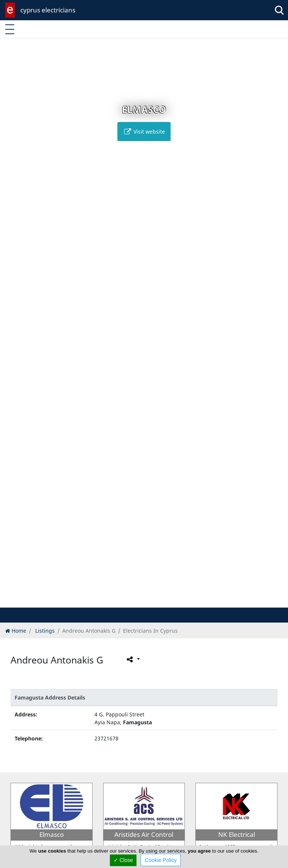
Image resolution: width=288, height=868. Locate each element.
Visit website (144, 132)
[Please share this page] (133, 659)
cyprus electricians (48, 10)
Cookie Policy (161, 860)
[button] (136, 601)
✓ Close (123, 860)
